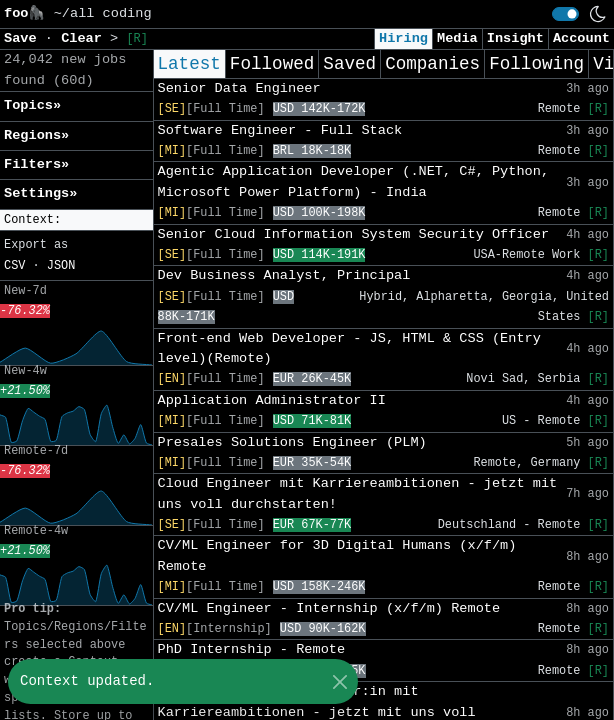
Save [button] (24, 38)
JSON (61, 266)
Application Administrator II (272, 400)
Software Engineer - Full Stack (280, 130)
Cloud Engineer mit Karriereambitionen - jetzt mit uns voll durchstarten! (358, 493)
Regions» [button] (36, 135)
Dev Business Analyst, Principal (284, 275)
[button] (76, 220)
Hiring (403, 38)
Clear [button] (85, 38)
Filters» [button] (36, 164)
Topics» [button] (32, 105)
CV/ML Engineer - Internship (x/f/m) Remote (329, 608)
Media (457, 38)
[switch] (565, 14)
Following (536, 64)
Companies (432, 64)
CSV (14, 266)
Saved (349, 64)
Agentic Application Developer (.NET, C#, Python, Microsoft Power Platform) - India (354, 181)
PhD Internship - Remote (252, 649)
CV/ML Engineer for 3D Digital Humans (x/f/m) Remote (337, 555)
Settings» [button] (40, 193)
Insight (515, 38)
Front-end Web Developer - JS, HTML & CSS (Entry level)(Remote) (349, 348)
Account (581, 38)
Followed (272, 64)
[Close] (339, 681)
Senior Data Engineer (239, 88)
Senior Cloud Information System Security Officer (354, 234)
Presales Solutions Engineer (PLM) (292, 442)
